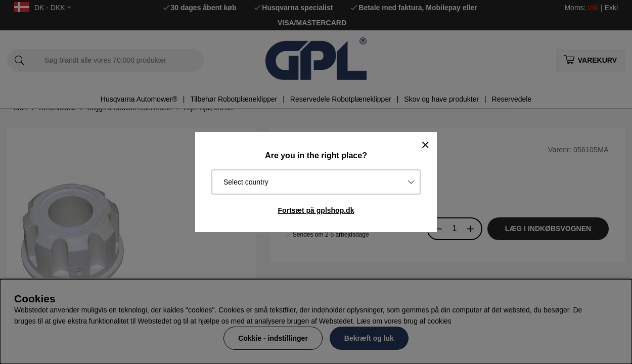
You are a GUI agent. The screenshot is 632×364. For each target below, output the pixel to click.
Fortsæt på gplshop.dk (316, 210)
